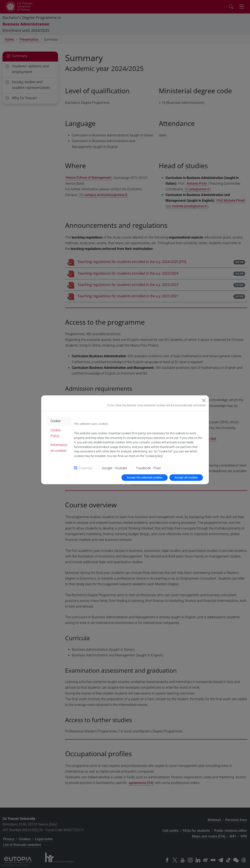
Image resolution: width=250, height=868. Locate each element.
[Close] (204, 400)
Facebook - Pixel (149, 468)
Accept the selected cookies (145, 477)
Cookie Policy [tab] (55, 433)
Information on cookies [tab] (59, 448)
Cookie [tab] (55, 421)
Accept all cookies (186, 477)
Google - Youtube (114, 468)
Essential (86, 468)
